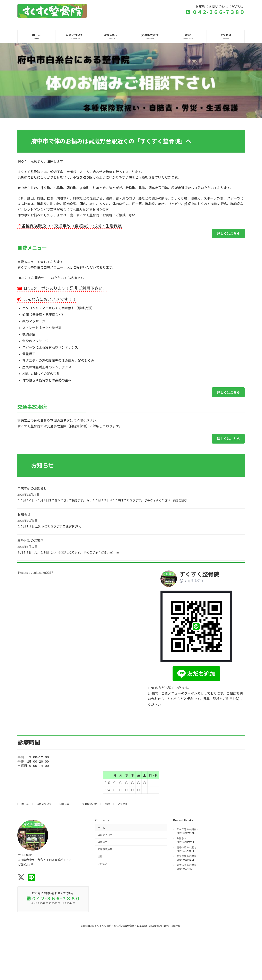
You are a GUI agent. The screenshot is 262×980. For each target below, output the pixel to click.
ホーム (25, 805)
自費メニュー (67, 805)
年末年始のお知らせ (32, 488)
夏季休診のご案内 (30, 540)
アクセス (123, 805)
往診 (107, 805)
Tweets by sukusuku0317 (35, 572)
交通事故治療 (89, 805)
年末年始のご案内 (186, 857)
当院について (44, 805)
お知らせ (24, 514)
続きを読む (180, 500)
